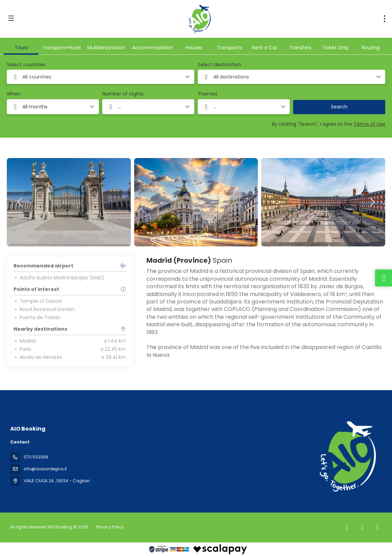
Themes (208, 94)
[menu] (385, 19)
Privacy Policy (110, 527)
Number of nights (123, 94)
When (14, 94)
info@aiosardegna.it (45, 469)
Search (339, 107)
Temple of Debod (38, 301)
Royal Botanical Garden (44, 309)
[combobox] (101, 77)
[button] (20, 202)
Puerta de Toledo (37, 317)
